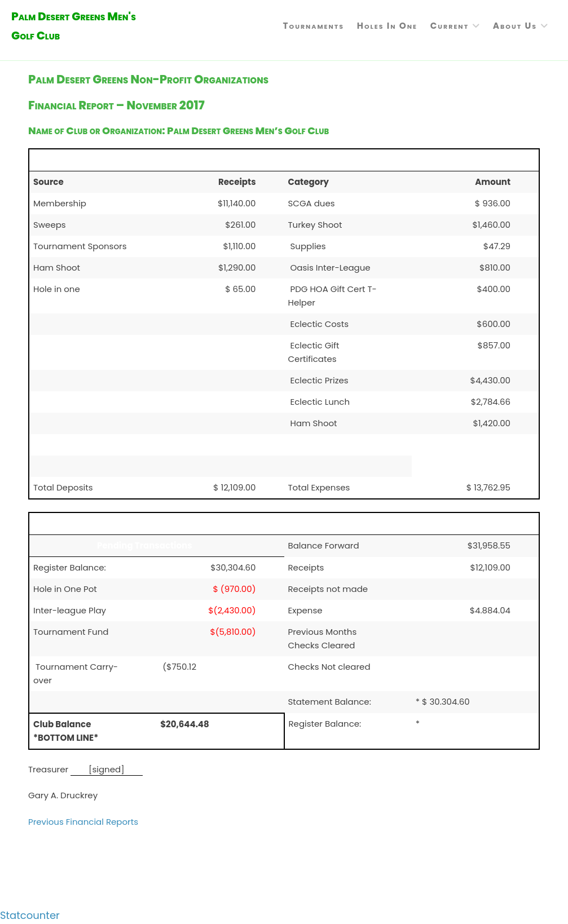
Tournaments (313, 26)
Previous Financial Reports (83, 822)
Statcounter (30, 915)
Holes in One (387, 26)
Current (450, 26)
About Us (515, 26)
